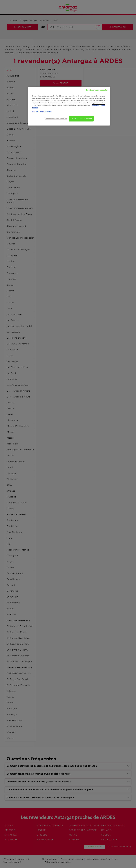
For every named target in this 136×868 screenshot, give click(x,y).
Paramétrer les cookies (56, 119)
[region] (69, 106)
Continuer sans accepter (97, 90)
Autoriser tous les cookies (81, 119)
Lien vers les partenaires (42, 111)
